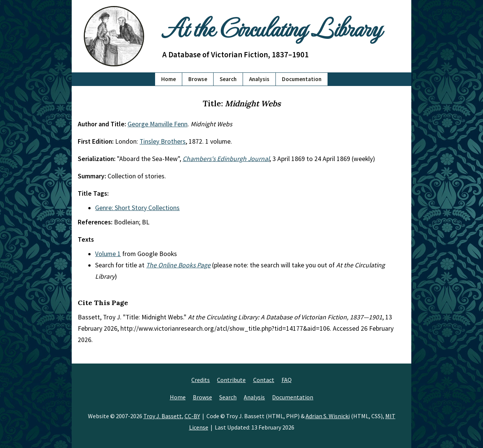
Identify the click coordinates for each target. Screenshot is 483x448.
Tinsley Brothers (163, 141)
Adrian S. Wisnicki (328, 416)
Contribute (231, 380)
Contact (264, 380)
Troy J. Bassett (163, 416)
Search (228, 79)
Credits (201, 380)
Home (168, 79)
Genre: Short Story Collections (137, 208)
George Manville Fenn (158, 124)
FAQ (287, 380)
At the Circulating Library (272, 27)
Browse (198, 79)
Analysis (259, 79)
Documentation (302, 79)
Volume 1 (108, 254)
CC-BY (192, 416)
